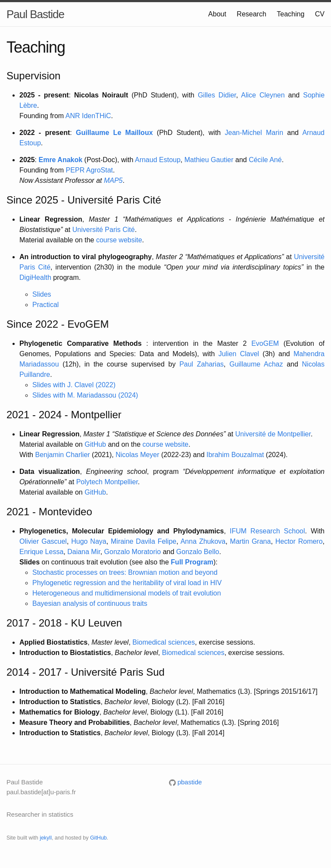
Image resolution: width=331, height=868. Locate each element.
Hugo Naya (89, 541)
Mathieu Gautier (209, 160)
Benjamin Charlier (62, 455)
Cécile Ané (265, 160)
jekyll (46, 838)
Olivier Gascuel (43, 541)
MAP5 (113, 180)
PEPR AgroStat (89, 170)
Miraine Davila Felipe (144, 541)
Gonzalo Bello (198, 552)
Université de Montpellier (273, 434)
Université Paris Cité (104, 230)
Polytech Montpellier (107, 482)
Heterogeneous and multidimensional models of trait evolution (127, 593)
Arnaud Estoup (158, 160)
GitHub (95, 444)
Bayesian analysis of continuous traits (90, 603)
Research (251, 14)
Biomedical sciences (164, 642)
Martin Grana (251, 541)
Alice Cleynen (263, 95)
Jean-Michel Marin (254, 133)
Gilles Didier (217, 95)
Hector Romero (299, 541)
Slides (42, 294)
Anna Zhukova (203, 541)
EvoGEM (265, 343)
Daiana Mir (84, 552)
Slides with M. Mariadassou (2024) (85, 395)
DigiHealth (35, 277)
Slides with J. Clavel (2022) (74, 385)
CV (320, 14)
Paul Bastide (35, 14)
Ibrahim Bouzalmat (235, 455)
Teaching (290, 14)
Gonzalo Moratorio (133, 552)
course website (119, 240)
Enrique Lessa (41, 552)
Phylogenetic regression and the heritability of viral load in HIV (127, 583)
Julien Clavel (239, 354)
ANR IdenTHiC (88, 116)
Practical (45, 305)
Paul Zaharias (201, 364)
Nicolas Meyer (137, 455)
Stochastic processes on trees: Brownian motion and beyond (125, 572)
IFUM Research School (267, 531)
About (217, 14)
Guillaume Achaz (256, 364)
